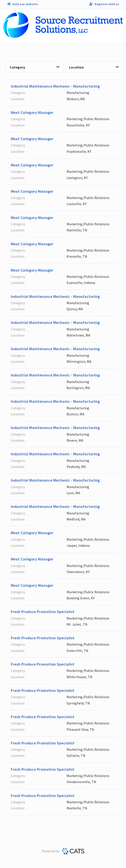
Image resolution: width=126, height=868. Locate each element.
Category (35, 67)
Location (94, 67)
